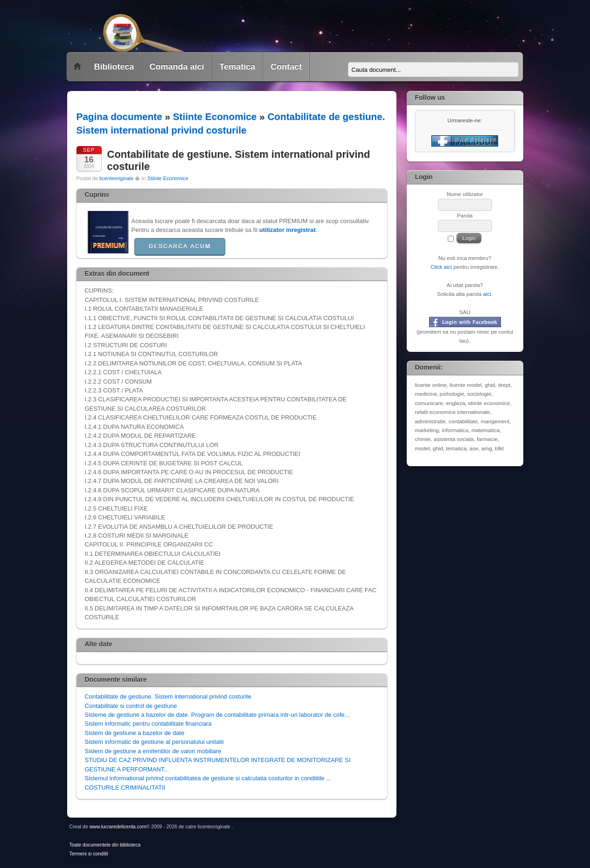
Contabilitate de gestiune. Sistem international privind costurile (168, 696)
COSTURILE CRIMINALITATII (125, 787)
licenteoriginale (116, 178)
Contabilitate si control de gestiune (131, 706)
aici (487, 294)
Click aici (441, 267)
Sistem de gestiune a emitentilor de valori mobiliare (153, 751)
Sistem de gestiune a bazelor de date (135, 733)
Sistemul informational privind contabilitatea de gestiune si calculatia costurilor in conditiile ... (208, 778)
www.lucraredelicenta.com (118, 827)
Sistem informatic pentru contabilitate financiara (148, 724)
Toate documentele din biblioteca (105, 845)
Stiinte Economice (215, 116)
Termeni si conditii (89, 854)
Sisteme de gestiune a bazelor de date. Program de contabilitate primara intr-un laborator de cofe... (217, 715)
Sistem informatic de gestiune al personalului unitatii (154, 742)
